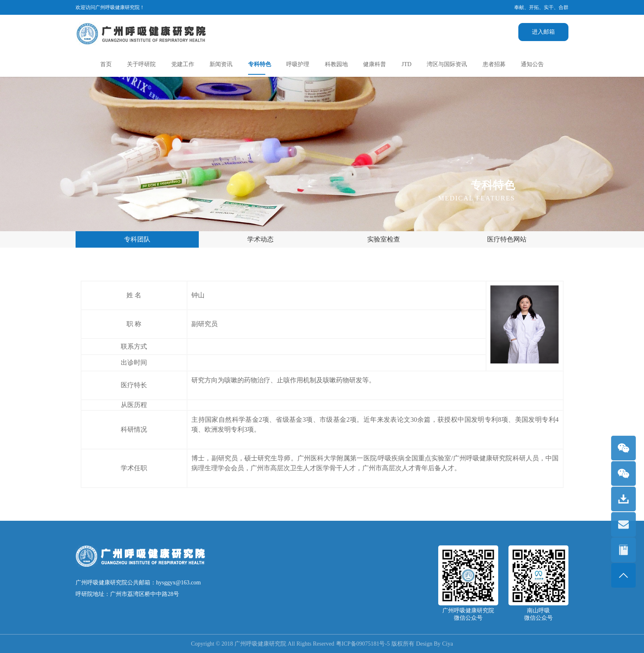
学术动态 (260, 239)
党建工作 (183, 64)
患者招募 (494, 64)
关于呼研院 (141, 64)
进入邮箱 (543, 32)
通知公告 (532, 64)
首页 (106, 64)
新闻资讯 (221, 64)
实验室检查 (384, 239)
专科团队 (137, 239)
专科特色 (260, 64)
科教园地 (336, 64)
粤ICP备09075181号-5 (363, 644)
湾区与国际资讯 (447, 64)
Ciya (448, 644)
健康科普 (375, 64)
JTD (407, 64)
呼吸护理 (298, 64)
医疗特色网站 (507, 239)
